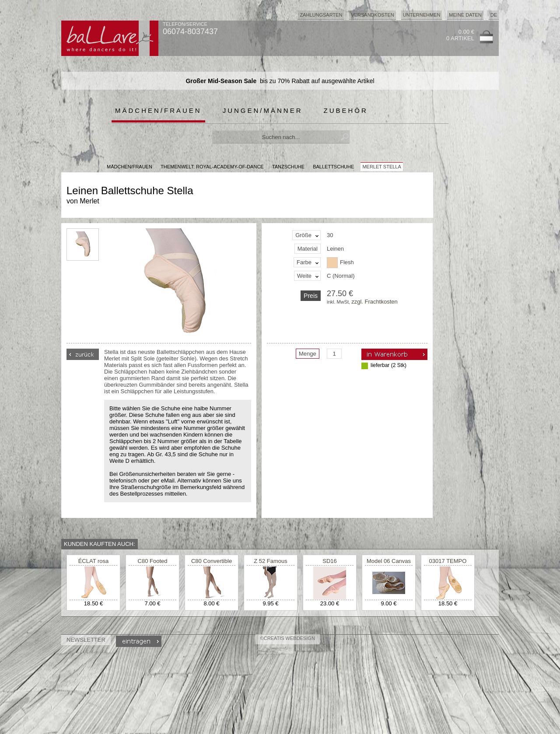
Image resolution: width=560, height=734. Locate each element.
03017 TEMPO (448, 561)
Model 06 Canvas (389, 561)
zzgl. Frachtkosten (374, 302)
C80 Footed (153, 561)
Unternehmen (422, 15)
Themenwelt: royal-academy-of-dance (212, 167)
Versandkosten (372, 15)
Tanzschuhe (288, 167)
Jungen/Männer (263, 110)
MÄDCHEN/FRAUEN (129, 167)
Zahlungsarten (321, 15)
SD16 (330, 561)
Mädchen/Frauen (158, 110)
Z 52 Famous (271, 561)
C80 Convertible (212, 561)
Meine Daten (465, 15)
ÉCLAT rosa (94, 561)
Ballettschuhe (333, 167)
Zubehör (346, 110)
